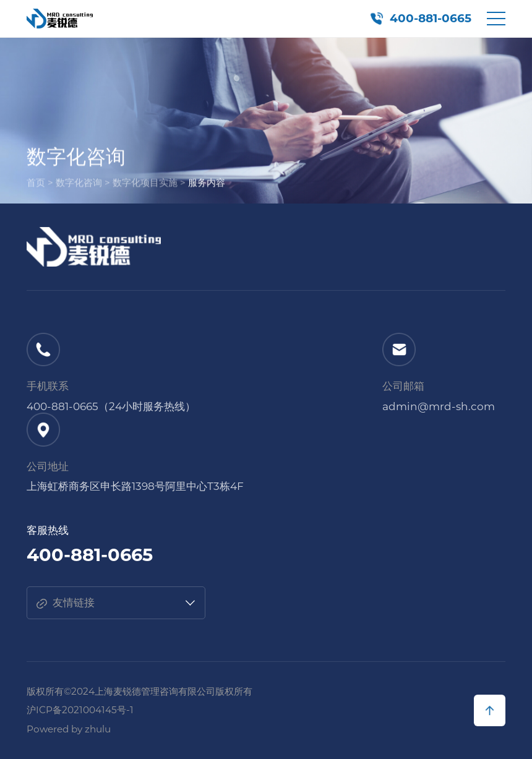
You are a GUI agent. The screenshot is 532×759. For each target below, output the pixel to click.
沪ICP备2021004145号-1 (80, 710)
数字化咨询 (79, 184)
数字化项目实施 (145, 184)
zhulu (98, 729)
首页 (36, 184)
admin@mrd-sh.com (439, 406)
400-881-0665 (431, 19)
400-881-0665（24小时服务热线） (111, 406)
